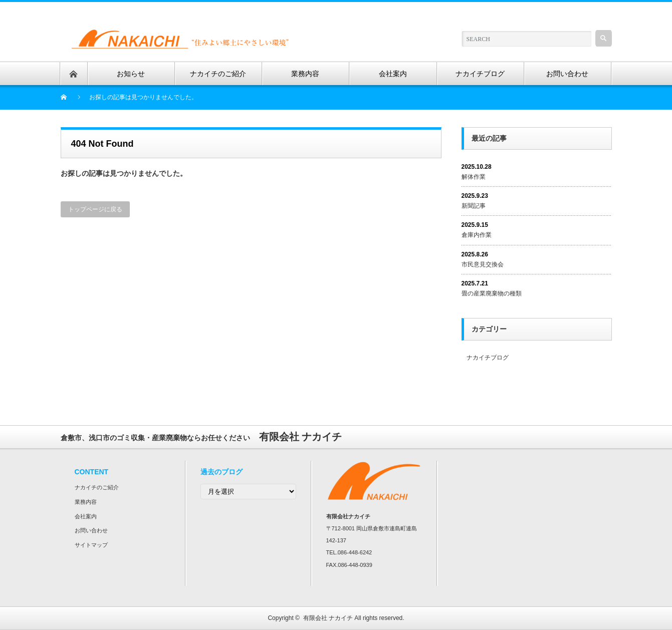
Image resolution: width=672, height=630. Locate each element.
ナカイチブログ (488, 358)
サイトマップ (91, 545)
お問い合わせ (91, 530)
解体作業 (474, 177)
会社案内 (86, 516)
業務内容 (86, 502)
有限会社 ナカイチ (328, 618)
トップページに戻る (95, 209)
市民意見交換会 (483, 264)
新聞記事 (474, 206)
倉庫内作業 (477, 235)
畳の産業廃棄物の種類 (492, 293)
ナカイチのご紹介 (97, 487)
